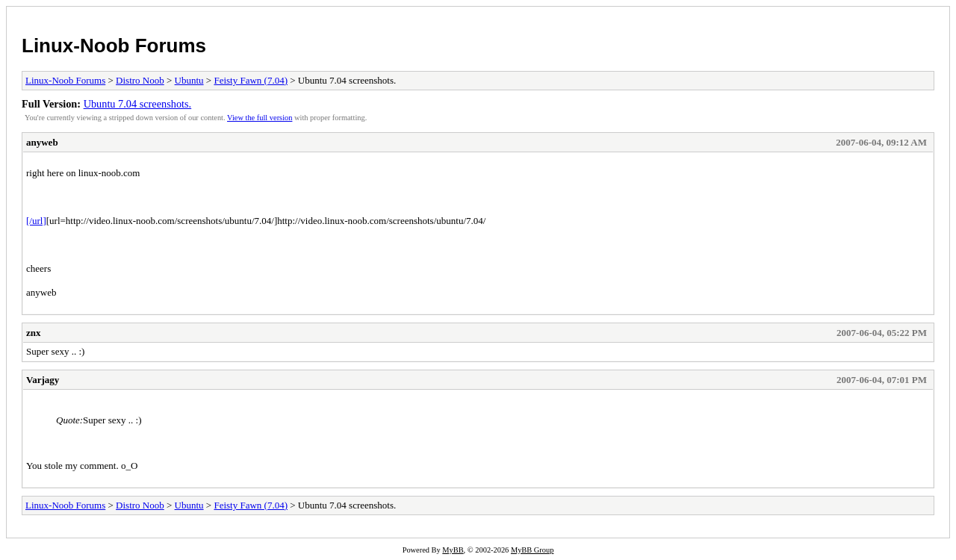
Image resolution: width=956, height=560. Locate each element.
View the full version (260, 118)
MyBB (453, 550)
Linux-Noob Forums (114, 46)
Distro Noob (140, 80)
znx (34, 333)
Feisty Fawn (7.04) (251, 80)
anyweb (42, 142)
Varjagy (43, 380)
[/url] (36, 221)
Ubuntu (189, 80)
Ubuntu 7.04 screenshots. (138, 104)
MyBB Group (532, 550)
